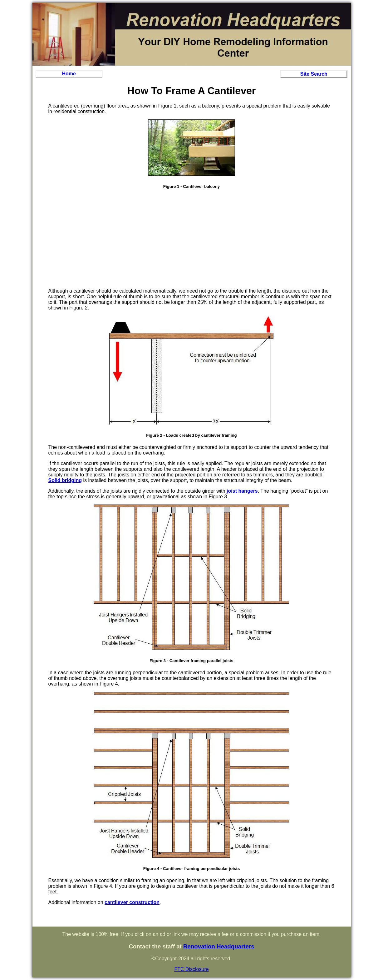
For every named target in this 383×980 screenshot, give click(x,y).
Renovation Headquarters (219, 946)
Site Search (314, 74)
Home (69, 74)
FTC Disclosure (191, 969)
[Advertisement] (192, 239)
